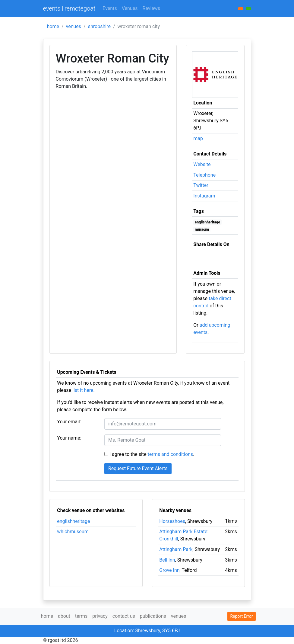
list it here (83, 390)
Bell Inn (167, 560)
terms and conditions (171, 454)
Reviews (151, 8)
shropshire (99, 26)
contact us (124, 616)
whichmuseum (73, 532)
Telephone (204, 175)
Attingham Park (176, 549)
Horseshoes (172, 521)
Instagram (204, 196)
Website (202, 164)
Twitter (201, 185)
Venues (130, 8)
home (53, 26)
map (198, 138)
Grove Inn (169, 570)
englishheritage (207, 222)
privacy (100, 616)
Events (110, 8)
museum (202, 229)
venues (74, 26)
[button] (248, 9)
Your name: (69, 438)
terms (81, 616)
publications (153, 616)
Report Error (241, 616)
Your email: (69, 422)
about (64, 616)
